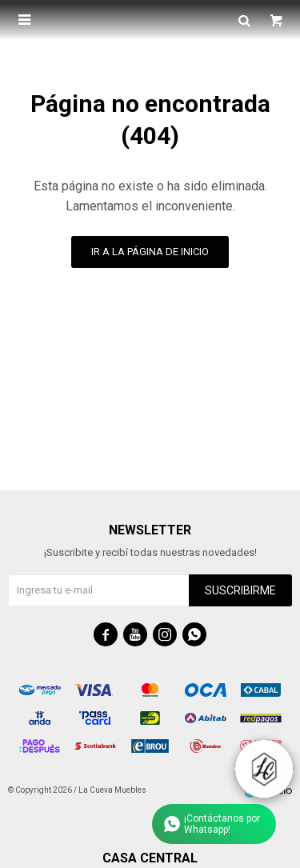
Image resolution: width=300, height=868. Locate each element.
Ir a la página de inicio (150, 252)
